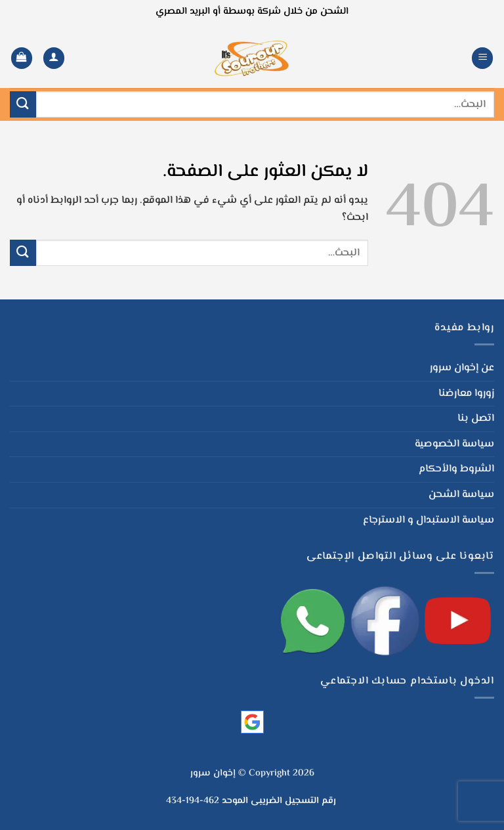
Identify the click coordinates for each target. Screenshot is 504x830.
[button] (482, 58)
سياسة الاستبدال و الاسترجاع (429, 520)
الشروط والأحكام (456, 469)
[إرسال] (23, 104)
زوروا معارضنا (466, 394)
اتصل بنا (476, 419)
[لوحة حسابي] (54, 58)
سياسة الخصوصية (454, 444)
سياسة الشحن (461, 495)
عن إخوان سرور (462, 368)
